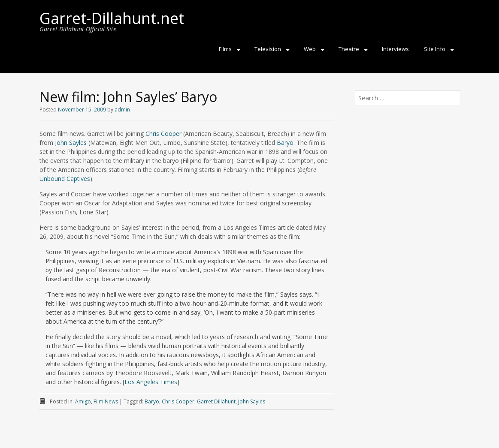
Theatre (349, 49)
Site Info (435, 49)
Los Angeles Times (151, 382)
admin (122, 110)
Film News (106, 401)
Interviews (395, 49)
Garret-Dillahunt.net (112, 18)
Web (310, 49)
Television (268, 49)
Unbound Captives (65, 179)
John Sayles (71, 143)
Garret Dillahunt (216, 401)
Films (225, 49)
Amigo (83, 401)
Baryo (285, 143)
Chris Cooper (163, 134)
